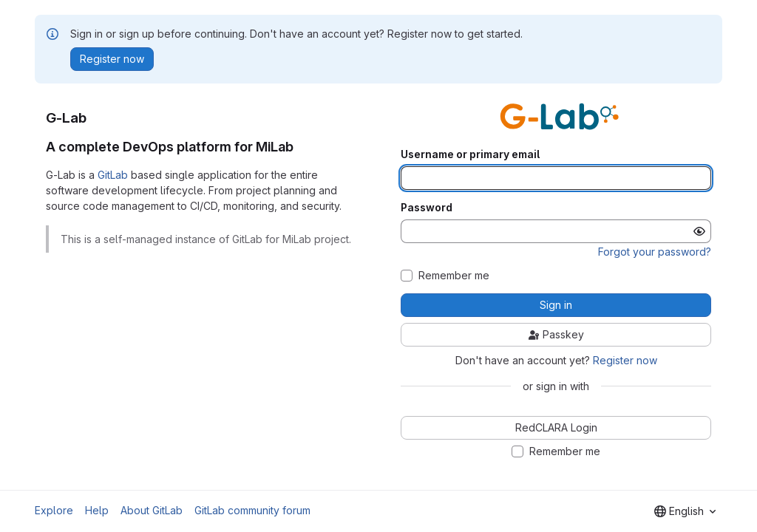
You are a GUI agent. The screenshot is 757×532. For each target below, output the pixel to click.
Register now (625, 360)
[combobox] (685, 511)
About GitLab (152, 510)
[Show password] (699, 231)
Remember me (454, 276)
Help (97, 510)
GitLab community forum (252, 510)
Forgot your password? (655, 252)
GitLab (113, 175)
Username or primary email (470, 154)
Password (427, 208)
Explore (54, 510)
